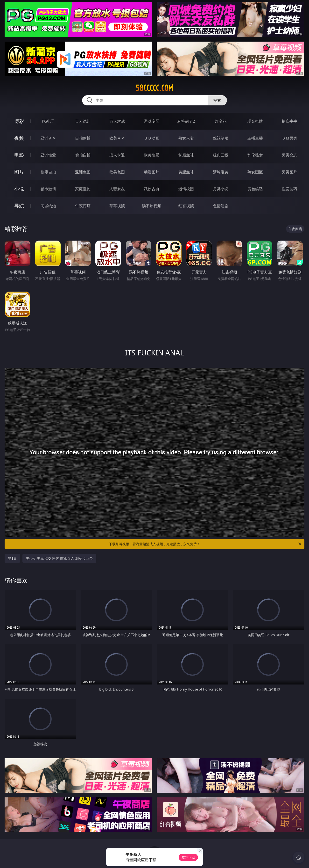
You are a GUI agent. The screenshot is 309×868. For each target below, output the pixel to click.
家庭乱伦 (83, 189)
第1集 (12, 558)
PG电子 (48, 121)
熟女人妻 (186, 138)
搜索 (217, 100)
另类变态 (289, 155)
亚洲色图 (83, 172)
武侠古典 (152, 189)
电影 (19, 155)
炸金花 (221, 121)
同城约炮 (48, 206)
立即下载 (188, 857)
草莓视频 (117, 206)
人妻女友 (117, 189)
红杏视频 (186, 206)
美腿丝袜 (186, 172)
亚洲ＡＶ (48, 138)
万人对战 (117, 121)
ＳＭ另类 (289, 138)
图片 (19, 172)
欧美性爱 (152, 155)
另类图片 (289, 172)
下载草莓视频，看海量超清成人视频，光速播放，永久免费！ (205, 544)
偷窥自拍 (48, 172)
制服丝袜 (186, 155)
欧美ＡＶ (117, 138)
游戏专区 (152, 121)
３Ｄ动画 (152, 138)
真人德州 (83, 121)
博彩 (19, 121)
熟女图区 (255, 172)
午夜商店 (83, 206)
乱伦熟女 (255, 155)
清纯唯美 (221, 172)
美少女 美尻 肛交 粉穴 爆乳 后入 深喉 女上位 (59, 558)
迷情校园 (186, 189)
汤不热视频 (152, 206)
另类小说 (221, 189)
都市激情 (48, 189)
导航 (19, 206)
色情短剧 (221, 206)
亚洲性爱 (48, 155)
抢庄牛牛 (289, 121)
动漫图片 (152, 172)
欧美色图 (117, 172)
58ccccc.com (154, 88)
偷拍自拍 (83, 155)
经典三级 (221, 155)
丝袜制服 (221, 138)
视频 (19, 138)
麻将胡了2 (186, 121)
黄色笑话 (255, 189)
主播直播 (255, 138)
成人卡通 (117, 155)
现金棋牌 (255, 121)
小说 (19, 189)
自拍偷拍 (83, 138)
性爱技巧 (289, 189)
